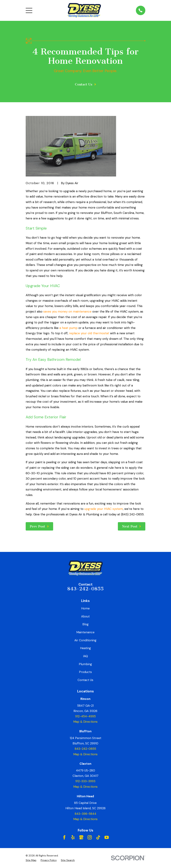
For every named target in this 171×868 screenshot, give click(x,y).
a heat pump (68, 328)
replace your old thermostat (89, 333)
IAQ (85, 656)
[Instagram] (90, 837)
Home (85, 608)
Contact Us (85, 680)
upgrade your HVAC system (104, 509)
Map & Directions (85, 722)
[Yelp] (73, 837)
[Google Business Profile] (81, 837)
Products (85, 672)
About (85, 616)
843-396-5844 (85, 814)
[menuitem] (31, 860)
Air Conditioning (85, 640)
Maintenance (85, 632)
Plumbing (85, 664)
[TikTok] (98, 837)
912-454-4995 (85, 716)
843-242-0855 (85, 589)
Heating (85, 648)
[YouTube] (107, 837)
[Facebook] (64, 837)
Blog (85, 624)
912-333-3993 (85, 781)
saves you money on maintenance (67, 311)
